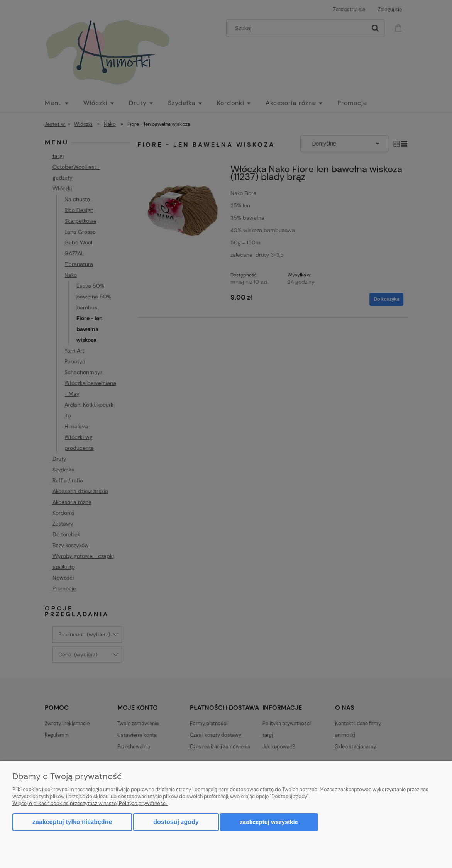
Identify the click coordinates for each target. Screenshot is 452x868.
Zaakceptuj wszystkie (269, 822)
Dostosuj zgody (176, 822)
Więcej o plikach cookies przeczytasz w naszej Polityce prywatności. (90, 803)
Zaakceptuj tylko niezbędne (72, 822)
